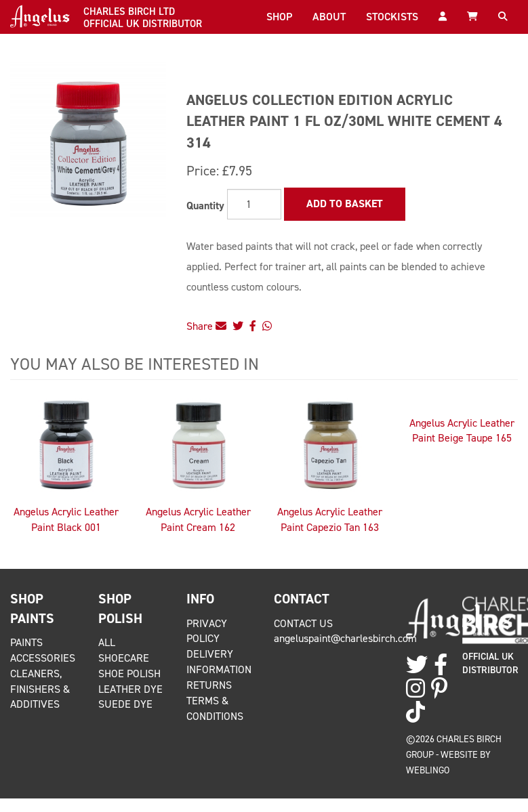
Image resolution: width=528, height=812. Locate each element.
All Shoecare (124, 650)
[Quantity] (254, 204)
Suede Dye (125, 704)
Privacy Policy (207, 631)
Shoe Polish (129, 674)
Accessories (43, 658)
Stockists (392, 17)
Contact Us (303, 623)
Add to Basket (345, 204)
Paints (26, 642)
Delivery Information (219, 662)
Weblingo (428, 770)
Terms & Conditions (215, 708)
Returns (209, 685)
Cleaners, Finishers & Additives (40, 689)
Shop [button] (279, 17)
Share (206, 326)
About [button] (329, 17)
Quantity (205, 206)
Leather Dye (130, 689)
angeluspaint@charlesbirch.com (345, 638)
